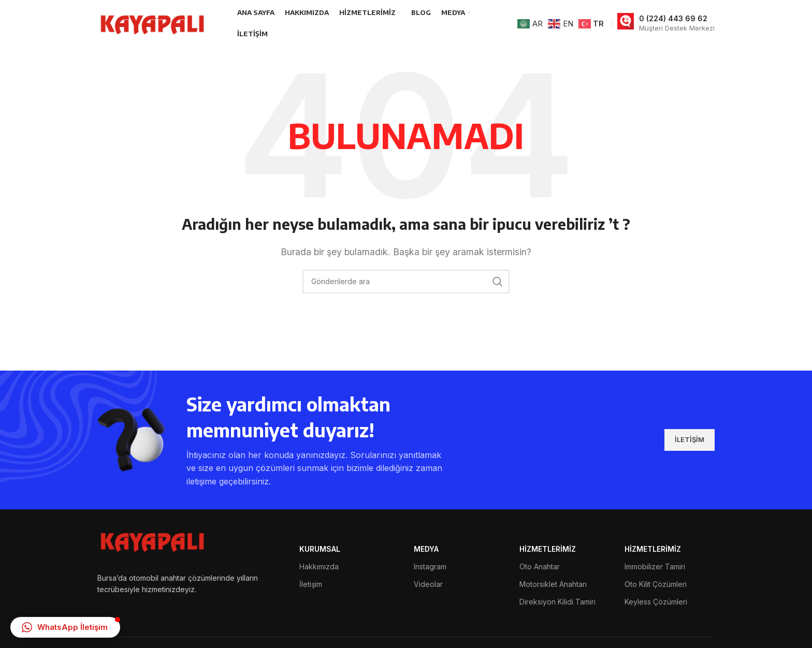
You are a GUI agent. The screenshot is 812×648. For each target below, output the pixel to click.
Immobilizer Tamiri (655, 566)
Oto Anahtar (540, 566)
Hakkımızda (319, 566)
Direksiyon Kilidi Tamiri (557, 602)
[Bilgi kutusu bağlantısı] (666, 23)
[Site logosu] (154, 22)
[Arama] (406, 282)
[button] (65, 627)
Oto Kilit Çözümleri (656, 584)
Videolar (428, 584)
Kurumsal (320, 549)
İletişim (311, 584)
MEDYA (426, 549)
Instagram (430, 566)
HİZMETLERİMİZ (548, 549)
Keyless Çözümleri (656, 602)
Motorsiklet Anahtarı (553, 584)
